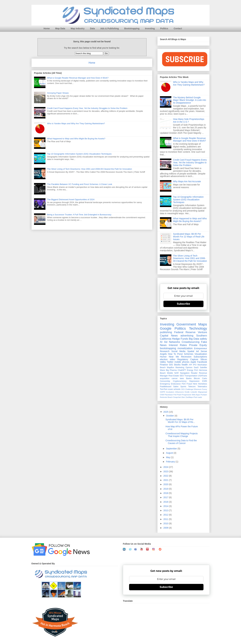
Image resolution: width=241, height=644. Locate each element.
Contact (178, 28)
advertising (187, 336)
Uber (183, 397)
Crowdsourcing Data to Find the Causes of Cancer (181, 442)
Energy (190, 370)
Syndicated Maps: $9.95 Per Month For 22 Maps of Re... (180, 421)
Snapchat (177, 397)
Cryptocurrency (180, 381)
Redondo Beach (166, 397)
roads (200, 397)
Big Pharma (171, 370)
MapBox (171, 367)
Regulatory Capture (188, 359)
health (185, 365)
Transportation (191, 376)
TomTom (164, 389)
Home (47, 28)
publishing (166, 332)
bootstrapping (168, 348)
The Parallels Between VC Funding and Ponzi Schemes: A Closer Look (80, 184)
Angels (163, 354)
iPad (195, 397)
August (170, 453)
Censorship (165, 381)
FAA (196, 370)
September (172, 449)
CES (183, 389)
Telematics (202, 387)
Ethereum (198, 389)
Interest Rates (178, 345)
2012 (166, 515)
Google (166, 328)
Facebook (202, 362)
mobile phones (182, 362)
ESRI (205, 381)
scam (171, 389)
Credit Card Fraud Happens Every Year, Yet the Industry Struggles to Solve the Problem (87, 108)
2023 (166, 471)
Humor (163, 357)
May (168, 457)
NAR (177, 373)
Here (195, 384)
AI (161, 342)
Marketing (180, 367)
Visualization (201, 354)
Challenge (189, 389)
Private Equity (198, 345)
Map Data (60, 28)
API (190, 365)
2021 (166, 480)
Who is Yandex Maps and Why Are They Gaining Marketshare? (76, 123)
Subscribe (184, 304)
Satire (176, 387)
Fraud (189, 384)
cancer (175, 378)
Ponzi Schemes (185, 354)
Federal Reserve (185, 332)
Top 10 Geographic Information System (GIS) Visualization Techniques (79, 154)
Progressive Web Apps (191, 395)
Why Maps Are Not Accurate (187, 181)
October (170, 416)
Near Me (174, 357)
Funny (205, 389)
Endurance (176, 384)
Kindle (187, 392)
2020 (166, 484)
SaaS (196, 367)
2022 (166, 476)
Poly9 (179, 395)
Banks (189, 378)
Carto (205, 378)
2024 (166, 467)
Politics (164, 28)
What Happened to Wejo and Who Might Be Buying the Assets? (76, 139)
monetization (185, 348)
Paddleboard (166, 387)
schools (177, 389)
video (172, 359)
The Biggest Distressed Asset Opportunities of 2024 (71, 199)
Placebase (169, 395)
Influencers (180, 392)
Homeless (203, 384)
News (174, 336)
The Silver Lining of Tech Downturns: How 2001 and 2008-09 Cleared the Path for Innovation (90, 169)
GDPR (162, 392)
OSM (162, 395)
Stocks (177, 365)
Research (165, 351)
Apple (193, 362)
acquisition (165, 378)
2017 (166, 497)
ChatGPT (182, 370)
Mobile (170, 373)
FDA (184, 384)
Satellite (203, 367)
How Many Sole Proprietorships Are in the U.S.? (189, 120)
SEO (182, 376)
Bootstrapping (132, 28)
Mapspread (203, 392)
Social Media (178, 351)
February (171, 462)
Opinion (189, 367)
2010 (166, 523)
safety (203, 339)
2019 (166, 489)
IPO (195, 365)
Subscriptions (200, 357)
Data (92, 28)
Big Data (194, 339)
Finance (164, 365)
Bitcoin (197, 378)
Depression (194, 381)
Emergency (165, 384)
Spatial (191, 351)
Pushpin (204, 395)
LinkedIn (194, 392)
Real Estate (174, 376)
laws (182, 378)
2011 (166, 519)
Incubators (170, 392)
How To (172, 354)
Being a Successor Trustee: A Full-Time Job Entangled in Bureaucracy (79, 215)
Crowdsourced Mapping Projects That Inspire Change (182, 435)
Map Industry (77, 28)
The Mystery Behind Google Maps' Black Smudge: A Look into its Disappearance (190, 100)
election (164, 359)
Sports (183, 387)
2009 (166, 528)
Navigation (185, 373)
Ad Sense (201, 351)
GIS (171, 365)
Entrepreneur (200, 348)
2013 (166, 510)
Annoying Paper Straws (58, 93)
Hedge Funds (180, 339)
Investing (150, 28)
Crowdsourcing (191, 342)
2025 (166, 412)
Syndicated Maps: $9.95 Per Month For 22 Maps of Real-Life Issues (189, 237)
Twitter (170, 362)
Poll (175, 395)
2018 (166, 493)
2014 (166, 506)
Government (186, 324)
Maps (203, 324)
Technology (198, 328)
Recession (186, 357)
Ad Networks (172, 342)
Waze (162, 370)
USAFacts (202, 376)
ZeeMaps (189, 397)
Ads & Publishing (110, 28)
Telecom (192, 387)
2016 (166, 502)
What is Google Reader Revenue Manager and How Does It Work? (78, 78)
